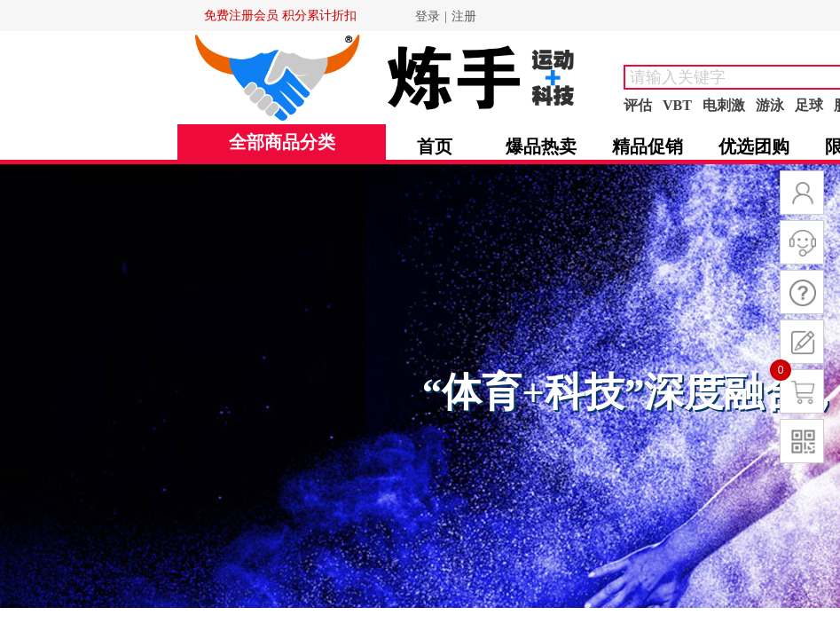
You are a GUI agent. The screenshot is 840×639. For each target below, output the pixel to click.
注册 (464, 16)
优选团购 (754, 146)
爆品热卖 (541, 146)
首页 (435, 146)
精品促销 (648, 146)
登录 (428, 16)
